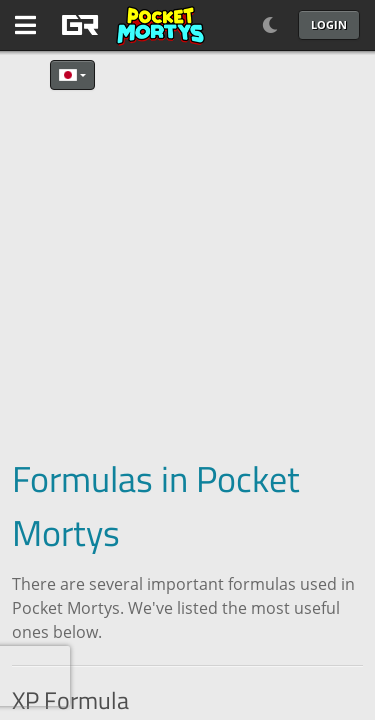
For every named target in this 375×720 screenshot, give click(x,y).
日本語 (68, 75)
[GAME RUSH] (130, 25)
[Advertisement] (187, 252)
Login (329, 24)
